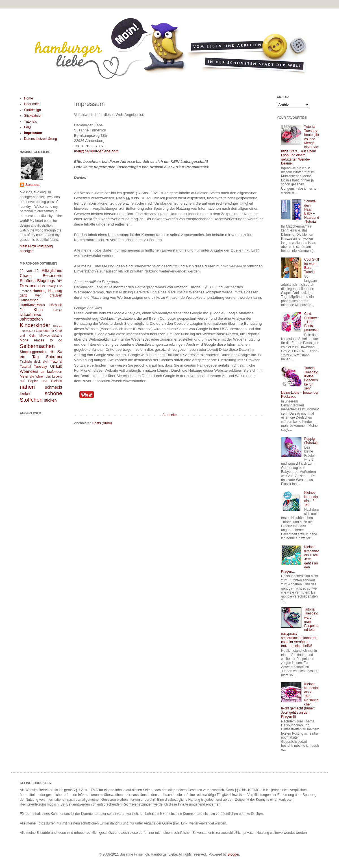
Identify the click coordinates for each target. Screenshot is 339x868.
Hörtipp (58, 310)
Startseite (170, 415)
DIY (59, 281)
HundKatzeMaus (32, 305)
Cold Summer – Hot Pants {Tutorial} (311, 322)
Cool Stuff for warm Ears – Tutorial (312, 266)
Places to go (48, 340)
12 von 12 (29, 271)
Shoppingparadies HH (37, 352)
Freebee (25, 291)
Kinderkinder (35, 325)
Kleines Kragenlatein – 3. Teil (311, 499)
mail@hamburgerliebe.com (96, 151)
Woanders (29, 371)
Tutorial (56, 362)
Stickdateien (33, 116)
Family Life (54, 286)
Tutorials (31, 122)
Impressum (33, 133)
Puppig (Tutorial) (311, 441)
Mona (24, 340)
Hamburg (40, 291)
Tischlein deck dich (34, 362)
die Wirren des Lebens (46, 376)
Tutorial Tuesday (33, 367)
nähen (27, 387)
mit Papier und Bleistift (41, 381)
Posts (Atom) (102, 423)
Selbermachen (37, 346)
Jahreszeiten (31, 319)
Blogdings (46, 281)
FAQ (27, 127)
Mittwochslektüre (51, 335)
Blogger (233, 854)
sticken (50, 400)
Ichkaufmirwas (31, 315)
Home (29, 98)
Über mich (32, 104)
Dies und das (32, 286)
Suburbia (54, 357)
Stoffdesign (32, 110)
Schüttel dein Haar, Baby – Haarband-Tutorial (312, 211)
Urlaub (56, 366)
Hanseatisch (29, 300)
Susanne (32, 185)
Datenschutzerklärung (41, 139)
